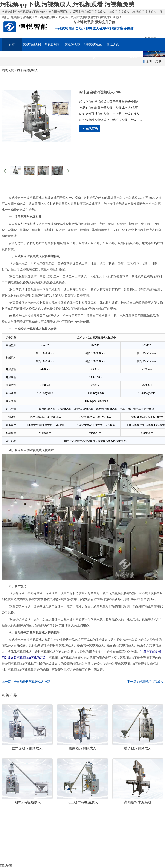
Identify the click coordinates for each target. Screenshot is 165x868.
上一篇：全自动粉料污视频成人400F (26, 682)
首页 (12, 45)
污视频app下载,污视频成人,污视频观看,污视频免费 (67, 4)
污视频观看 (52, 45)
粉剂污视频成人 (28, 224)
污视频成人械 (32, 45)
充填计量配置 (27, 289)
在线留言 (133, 57)
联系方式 (113, 45)
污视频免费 (72, 45)
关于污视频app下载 (93, 47)
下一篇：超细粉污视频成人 (145, 682)
